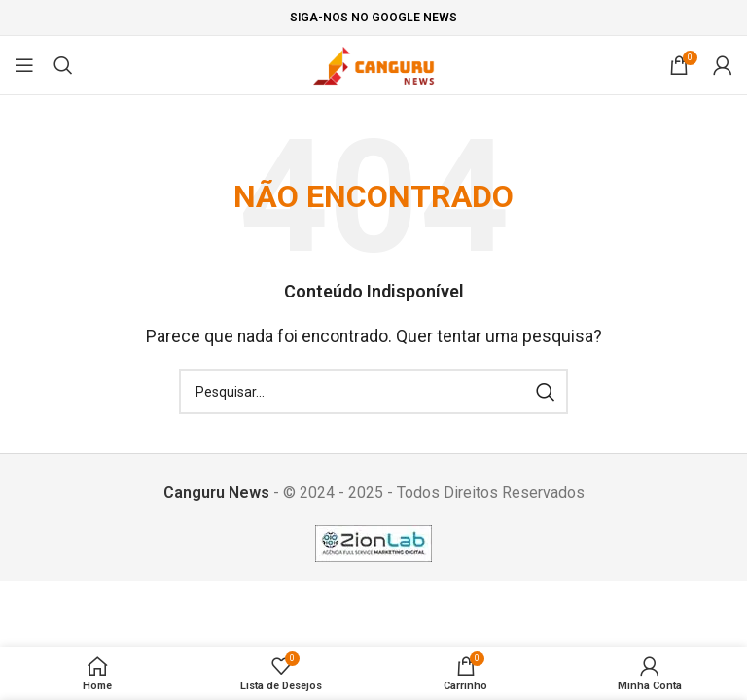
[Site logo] (374, 64)
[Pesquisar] (63, 65)
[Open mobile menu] (24, 65)
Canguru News (216, 492)
